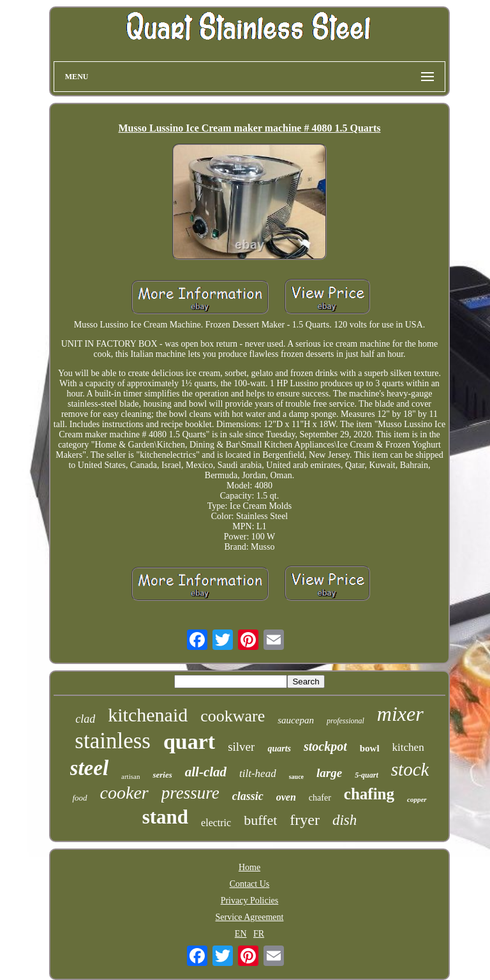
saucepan (296, 720)
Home (249, 867)
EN (241, 934)
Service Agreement (250, 917)
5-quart (367, 775)
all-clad (206, 772)
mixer (400, 714)
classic (248, 796)
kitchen (408, 747)
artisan (130, 776)
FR (259, 934)
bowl (370, 748)
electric (216, 823)
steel (89, 768)
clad (85, 719)
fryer (305, 820)
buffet (260, 820)
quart (189, 742)
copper (417, 799)
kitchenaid (148, 715)
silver (241, 747)
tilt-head (258, 773)
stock (410, 769)
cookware (233, 716)
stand (165, 817)
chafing (369, 794)
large (329, 773)
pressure (190, 793)
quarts (279, 749)
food (79, 798)
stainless (113, 741)
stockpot (325, 746)
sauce (296, 777)
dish (345, 820)
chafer (320, 798)
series (162, 775)
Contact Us (250, 884)
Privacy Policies (250, 901)
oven (286, 797)
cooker (124, 793)
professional (345, 721)
